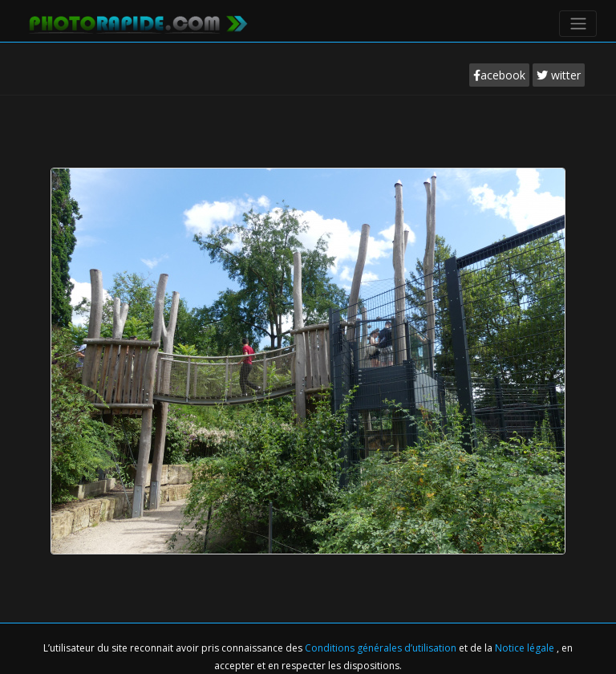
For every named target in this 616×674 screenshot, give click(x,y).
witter (559, 75)
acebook (499, 75)
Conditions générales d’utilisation (382, 648)
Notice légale (526, 648)
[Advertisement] (308, 144)
